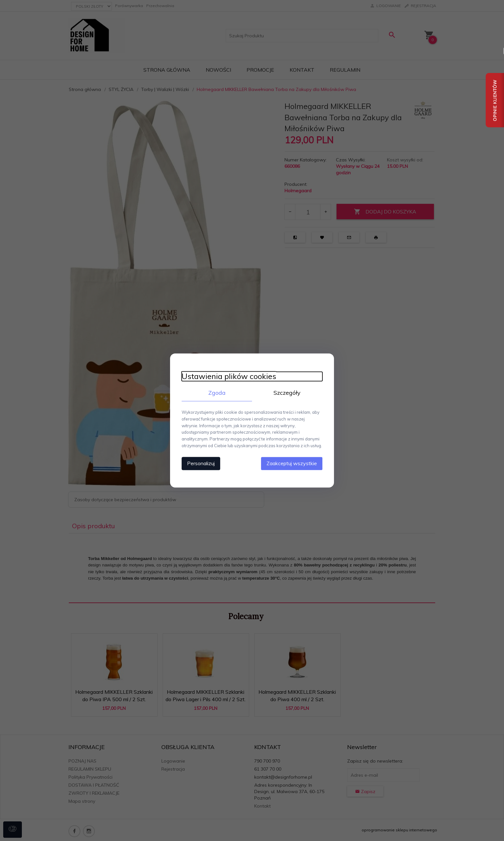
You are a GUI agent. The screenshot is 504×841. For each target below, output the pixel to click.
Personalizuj (197, 463)
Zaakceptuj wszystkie (295, 463)
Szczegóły (289, 392)
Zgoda (215, 392)
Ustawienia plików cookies (225, 376)
